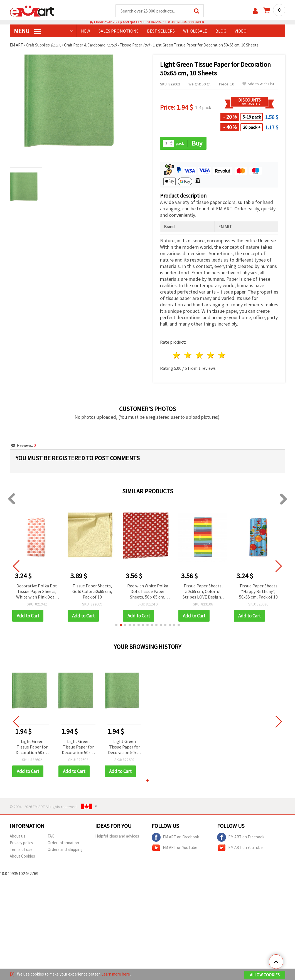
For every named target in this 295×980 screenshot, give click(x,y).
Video (241, 31)
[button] (116, 625)
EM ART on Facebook (175, 837)
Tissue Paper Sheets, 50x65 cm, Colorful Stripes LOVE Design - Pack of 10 (203, 592)
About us (18, 836)
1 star (177, 355)
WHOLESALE (195, 31)
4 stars (211, 355)
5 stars (222, 355)
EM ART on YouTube (174, 848)
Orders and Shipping (65, 849)
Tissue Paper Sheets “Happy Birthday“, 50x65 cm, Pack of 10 (258, 591)
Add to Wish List (258, 84)
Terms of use (21, 849)
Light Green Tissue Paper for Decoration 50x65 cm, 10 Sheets (32, 747)
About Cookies (22, 856)
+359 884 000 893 (186, 22)
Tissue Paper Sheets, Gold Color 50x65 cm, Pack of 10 (92, 591)
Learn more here (116, 974)
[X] (12, 974)
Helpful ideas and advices (117, 836)
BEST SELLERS (161, 31)
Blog (221, 31)
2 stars (188, 355)
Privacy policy (21, 843)
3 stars (199, 355)
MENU (27, 31)
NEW (86, 31)
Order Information (63, 843)
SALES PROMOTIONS (119, 31)
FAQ (51, 836)
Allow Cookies (265, 975)
